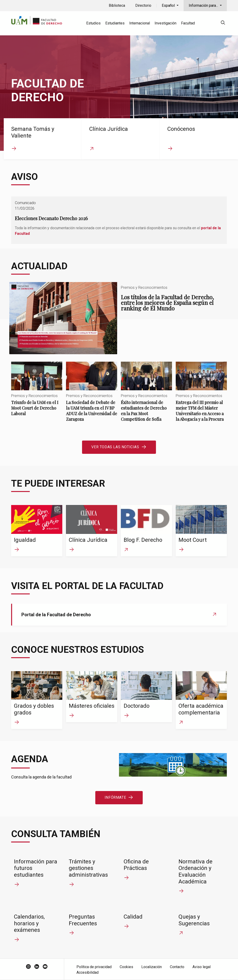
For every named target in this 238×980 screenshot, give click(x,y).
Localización (152, 967)
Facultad (188, 23)
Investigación (165, 23)
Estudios (93, 23)
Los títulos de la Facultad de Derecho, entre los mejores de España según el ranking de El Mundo (119, 318)
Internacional (140, 23)
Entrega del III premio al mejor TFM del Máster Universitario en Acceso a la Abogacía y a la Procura (201, 396)
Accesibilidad (88, 972)
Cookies (126, 967)
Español (169, 5)
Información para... (204, 5)
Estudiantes (115, 23)
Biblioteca (117, 5)
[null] (223, 23)
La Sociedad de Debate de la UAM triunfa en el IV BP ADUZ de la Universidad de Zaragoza (92, 396)
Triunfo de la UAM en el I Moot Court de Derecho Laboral (37, 393)
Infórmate (115, 797)
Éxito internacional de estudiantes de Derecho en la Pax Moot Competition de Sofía (146, 396)
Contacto (177, 967)
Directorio (143, 5)
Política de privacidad (94, 967)
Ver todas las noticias (115, 447)
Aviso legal (202, 967)
